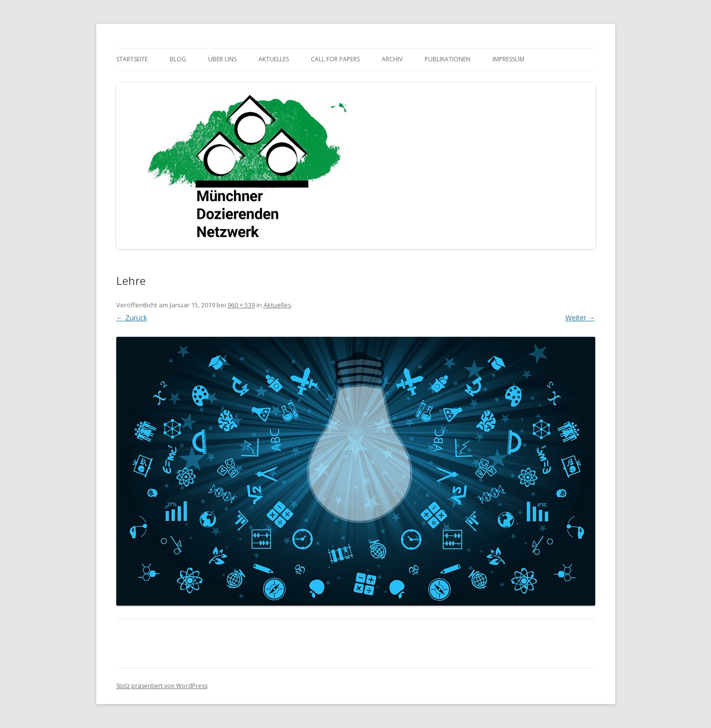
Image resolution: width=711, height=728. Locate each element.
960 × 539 (241, 305)
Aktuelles (274, 59)
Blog (178, 59)
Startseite (132, 59)
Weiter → (580, 318)
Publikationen (448, 59)
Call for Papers (335, 59)
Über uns (222, 59)
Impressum (508, 59)
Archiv (392, 59)
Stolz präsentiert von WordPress (162, 686)
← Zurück (132, 318)
